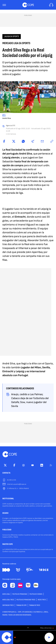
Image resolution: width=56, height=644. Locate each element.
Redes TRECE (42, 600)
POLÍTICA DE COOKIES (36, 594)
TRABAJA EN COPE (21, 605)
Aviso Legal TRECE (8, 600)
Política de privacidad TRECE (26, 600)
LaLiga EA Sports (12, 36)
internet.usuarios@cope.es (17, 484)
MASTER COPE (8, 544)
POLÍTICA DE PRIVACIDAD (20, 594)
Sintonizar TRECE (8, 605)
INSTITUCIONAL (8, 499)
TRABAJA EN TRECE (35, 605)
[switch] (28, 628)
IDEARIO (5, 513)
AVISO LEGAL (6, 594)
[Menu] (4, 5)
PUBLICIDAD (7, 530)
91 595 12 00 (11, 480)
